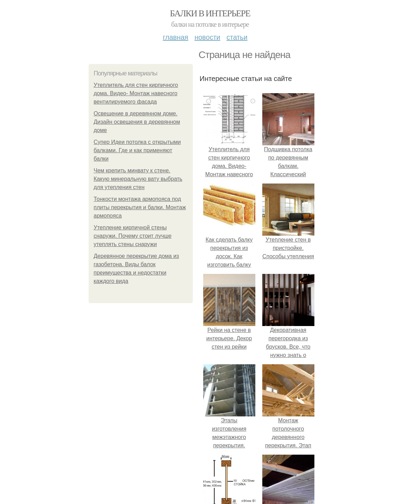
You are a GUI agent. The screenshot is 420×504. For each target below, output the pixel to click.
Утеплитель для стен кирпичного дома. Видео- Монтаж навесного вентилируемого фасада (136, 93)
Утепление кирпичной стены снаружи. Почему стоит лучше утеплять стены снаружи (133, 236)
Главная (176, 37)
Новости (207, 37)
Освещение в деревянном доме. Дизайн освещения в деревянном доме (137, 122)
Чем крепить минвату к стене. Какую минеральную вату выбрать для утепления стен (138, 179)
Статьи (237, 37)
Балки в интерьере (210, 13)
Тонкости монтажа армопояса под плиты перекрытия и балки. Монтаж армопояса (140, 207)
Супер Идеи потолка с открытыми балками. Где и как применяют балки (137, 150)
